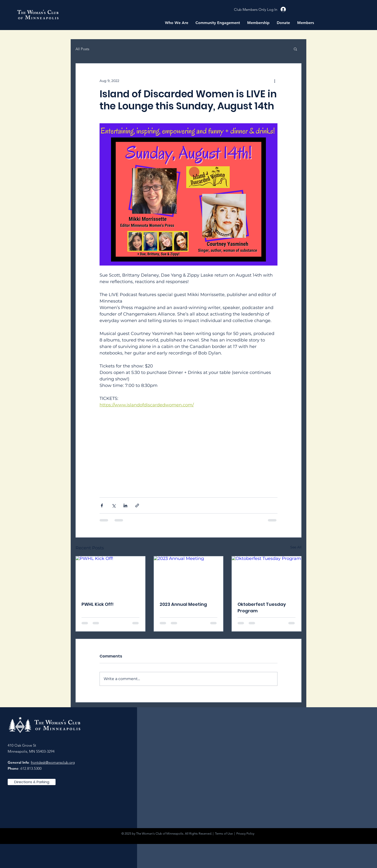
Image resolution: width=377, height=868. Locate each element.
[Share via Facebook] (102, 505)
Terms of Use (224, 834)
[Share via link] (137, 505)
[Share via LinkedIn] (125, 505)
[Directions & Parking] (32, 782)
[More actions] (275, 81)
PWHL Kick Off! (97, 604)
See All (296, 547)
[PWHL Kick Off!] (110, 576)
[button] (177, 23)
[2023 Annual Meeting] (189, 576)
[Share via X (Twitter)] (114, 505)
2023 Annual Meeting (183, 604)
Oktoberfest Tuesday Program (262, 608)
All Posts (82, 49)
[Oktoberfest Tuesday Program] (267, 576)
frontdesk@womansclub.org (53, 762)
